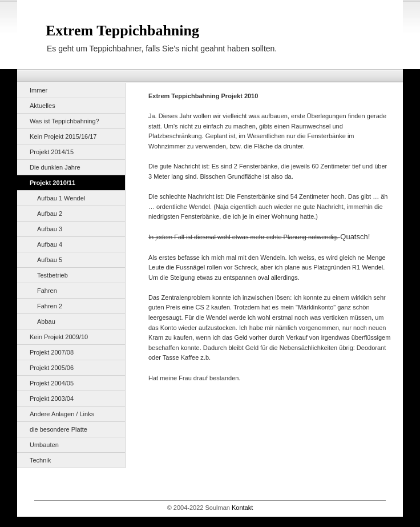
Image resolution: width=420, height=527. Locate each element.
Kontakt (242, 508)
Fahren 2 (50, 306)
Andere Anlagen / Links (62, 414)
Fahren (47, 291)
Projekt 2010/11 (52, 183)
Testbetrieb (52, 275)
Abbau (46, 321)
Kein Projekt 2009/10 (59, 337)
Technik (40, 460)
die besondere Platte (58, 429)
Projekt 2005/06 (52, 368)
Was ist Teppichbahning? (64, 121)
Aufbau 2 (50, 214)
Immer (39, 90)
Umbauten (44, 445)
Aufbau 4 (50, 244)
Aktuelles (43, 106)
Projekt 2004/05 (52, 383)
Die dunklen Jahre (55, 167)
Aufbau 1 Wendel (61, 198)
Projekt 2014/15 (52, 152)
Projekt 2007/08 (52, 352)
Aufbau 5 (50, 260)
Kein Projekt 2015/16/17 (63, 136)
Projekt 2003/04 (52, 399)
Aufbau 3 (50, 229)
